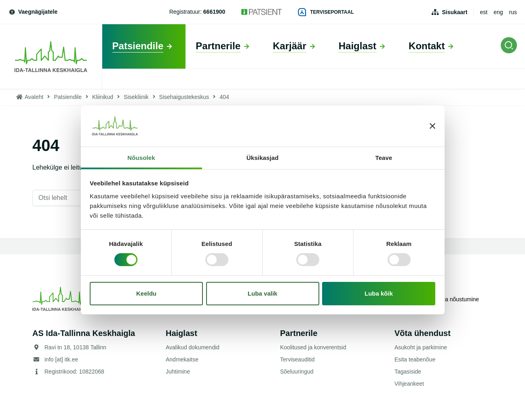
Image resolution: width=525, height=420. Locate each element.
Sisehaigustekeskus (184, 97)
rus (513, 12)
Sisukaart (454, 12)
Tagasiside (408, 372)
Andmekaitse (182, 359)
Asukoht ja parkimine (421, 347)
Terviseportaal (326, 12)
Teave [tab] (384, 158)
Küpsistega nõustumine (448, 299)
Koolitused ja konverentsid (313, 347)
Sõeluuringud (297, 372)
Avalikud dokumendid (193, 347)
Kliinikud (103, 97)
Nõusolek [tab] (141, 158)
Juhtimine (178, 372)
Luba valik (262, 293)
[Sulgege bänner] (432, 126)
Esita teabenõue (415, 359)
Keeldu (146, 293)
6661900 (214, 12)
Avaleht (34, 97)
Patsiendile (68, 97)
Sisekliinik (136, 97)
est (484, 12)
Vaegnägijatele (33, 12)
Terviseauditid (297, 359)
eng (498, 12)
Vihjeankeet (409, 384)
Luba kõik (379, 293)
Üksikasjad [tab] (262, 158)
